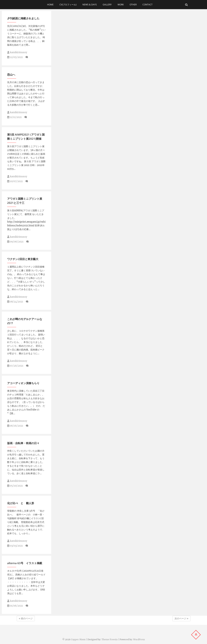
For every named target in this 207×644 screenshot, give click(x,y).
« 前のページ (26, 618)
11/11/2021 (14, 117)
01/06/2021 (15, 606)
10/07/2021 (15, 181)
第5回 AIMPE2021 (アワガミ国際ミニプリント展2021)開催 (26, 137)
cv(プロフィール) (68, 5)
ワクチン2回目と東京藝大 (23, 259)
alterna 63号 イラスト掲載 (25, 563)
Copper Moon (78, 639)
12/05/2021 (15, 57)
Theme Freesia (110, 639)
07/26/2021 (15, 366)
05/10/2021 (15, 486)
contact (149, 5)
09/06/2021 (15, 242)
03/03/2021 (15, 546)
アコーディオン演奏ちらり (23, 383)
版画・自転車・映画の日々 (23, 443)
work (121, 5)
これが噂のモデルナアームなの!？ (25, 321)
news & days (90, 5)
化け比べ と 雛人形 (21, 503)
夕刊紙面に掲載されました (23, 18)
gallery (107, 5)
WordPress (139, 639)
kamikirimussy (17, 52)
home (50, 5)
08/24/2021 (15, 302)
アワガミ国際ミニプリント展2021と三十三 (25, 201)
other (133, 5)
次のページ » (181, 618)
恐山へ (11, 75)
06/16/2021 (15, 426)
